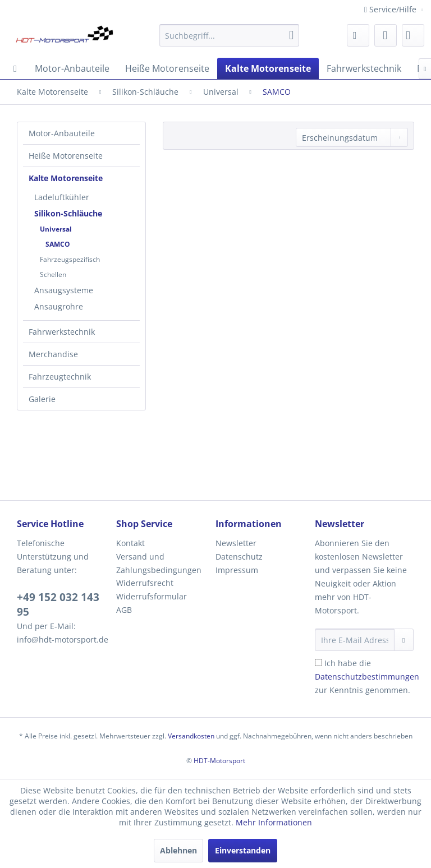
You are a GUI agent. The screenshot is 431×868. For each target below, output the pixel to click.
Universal (56, 229)
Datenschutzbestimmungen (367, 677)
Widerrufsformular (152, 596)
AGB (124, 610)
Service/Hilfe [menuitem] (391, 9)
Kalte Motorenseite (66, 178)
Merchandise (53, 354)
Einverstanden (243, 850)
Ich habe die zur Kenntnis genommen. (367, 677)
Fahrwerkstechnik (62, 332)
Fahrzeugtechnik (60, 377)
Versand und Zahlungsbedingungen (159, 563)
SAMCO (58, 244)
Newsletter (236, 543)
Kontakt (130, 543)
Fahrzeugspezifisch (70, 259)
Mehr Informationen (274, 822)
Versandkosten (191, 736)
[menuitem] (230, 35)
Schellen (53, 274)
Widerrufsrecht (145, 583)
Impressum (237, 570)
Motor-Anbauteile (62, 133)
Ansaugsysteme (64, 290)
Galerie (42, 399)
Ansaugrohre (59, 306)
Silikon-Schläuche (68, 213)
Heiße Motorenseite (66, 156)
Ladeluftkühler (62, 197)
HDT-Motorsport (219, 761)
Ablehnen (178, 850)
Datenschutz (239, 557)
